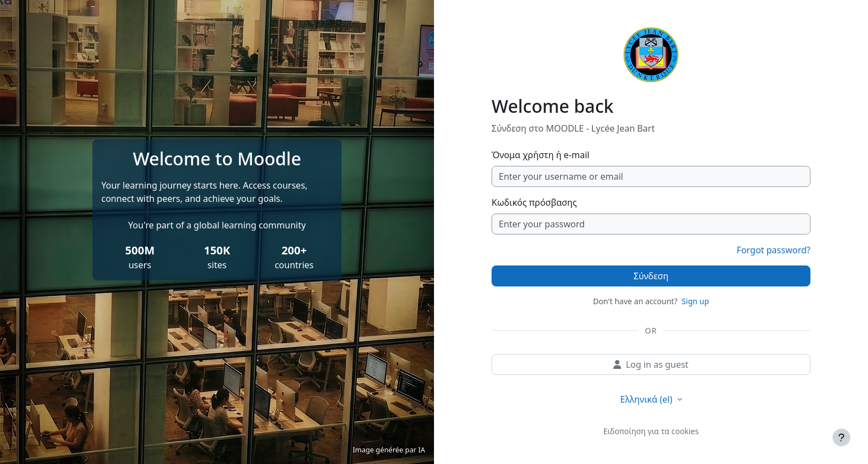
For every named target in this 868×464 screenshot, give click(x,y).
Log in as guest (651, 364)
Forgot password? (774, 250)
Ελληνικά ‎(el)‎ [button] (647, 399)
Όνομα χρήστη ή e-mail (541, 155)
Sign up (695, 301)
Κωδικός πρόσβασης (534, 202)
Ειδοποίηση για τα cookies (651, 431)
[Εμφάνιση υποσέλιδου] (841, 437)
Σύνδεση (651, 276)
